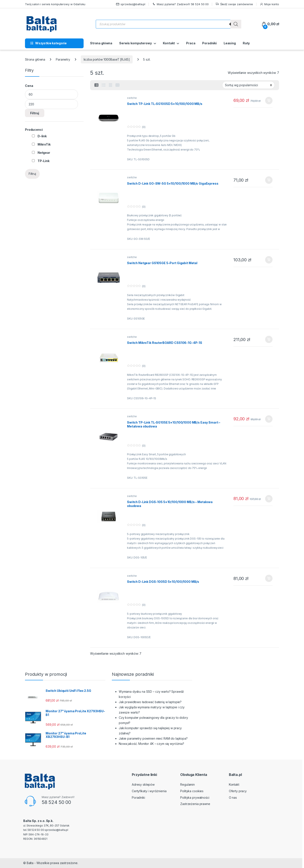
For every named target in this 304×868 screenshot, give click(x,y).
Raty (246, 43)
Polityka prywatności (195, 798)
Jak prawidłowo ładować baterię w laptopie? (150, 702)
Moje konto (269, 4)
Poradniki (209, 43)
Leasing (230, 43)
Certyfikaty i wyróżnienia (149, 791)
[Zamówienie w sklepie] (248, 85)
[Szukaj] (236, 24)
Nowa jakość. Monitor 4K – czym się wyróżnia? (151, 744)
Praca (191, 43)
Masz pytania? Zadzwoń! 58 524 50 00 (180, 4)
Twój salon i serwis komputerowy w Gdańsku (55, 4)
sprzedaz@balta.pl (131, 4)
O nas (233, 798)
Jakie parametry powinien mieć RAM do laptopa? (153, 738)
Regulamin (188, 784)
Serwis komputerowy (135, 43)
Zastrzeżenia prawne (195, 804)
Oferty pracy (238, 791)
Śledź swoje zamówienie (234, 4)
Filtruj (35, 113)
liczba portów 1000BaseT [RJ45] (107, 59)
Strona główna (101, 43)
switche (132, 98)
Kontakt (169, 43)
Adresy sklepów (143, 784)
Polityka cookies (192, 791)
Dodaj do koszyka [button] (269, 101)
